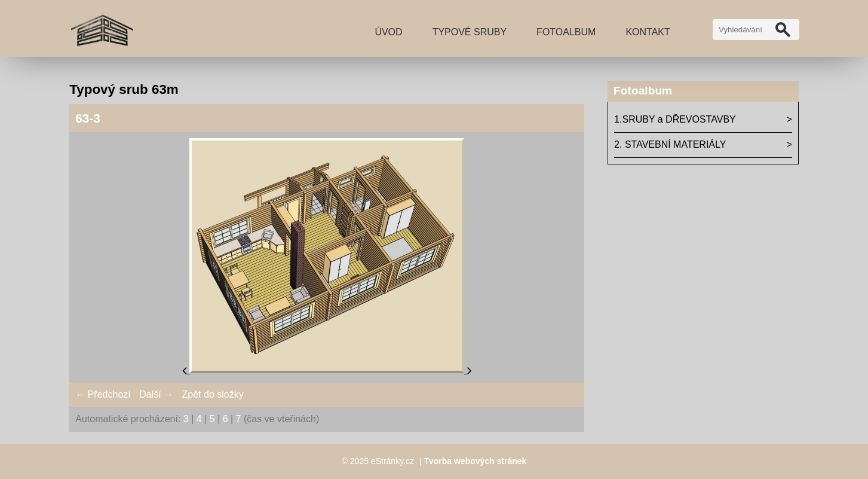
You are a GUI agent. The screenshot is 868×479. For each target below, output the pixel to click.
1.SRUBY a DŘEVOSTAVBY (675, 119)
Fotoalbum (566, 32)
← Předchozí (103, 394)
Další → (156, 394)
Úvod (388, 32)
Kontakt (648, 32)
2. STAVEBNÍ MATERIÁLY (670, 144)
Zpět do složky (213, 394)
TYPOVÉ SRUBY (470, 32)
